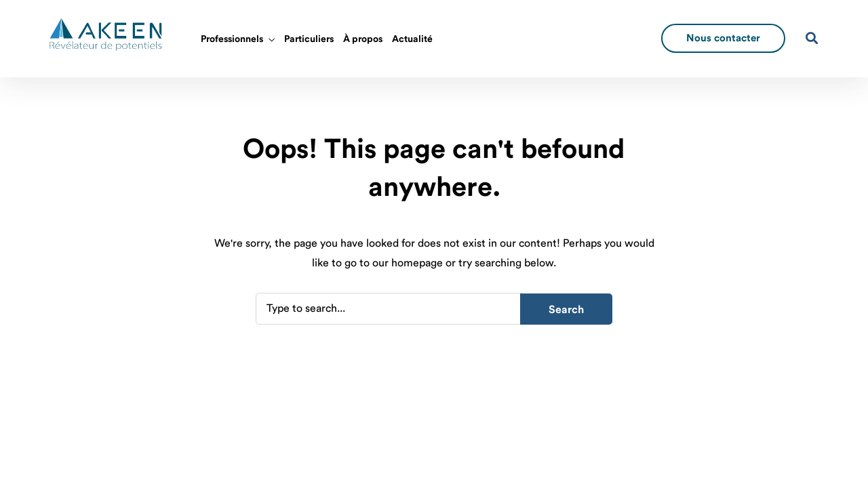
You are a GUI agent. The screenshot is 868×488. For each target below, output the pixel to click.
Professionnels (232, 39)
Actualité (412, 39)
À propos (363, 39)
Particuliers (309, 39)
